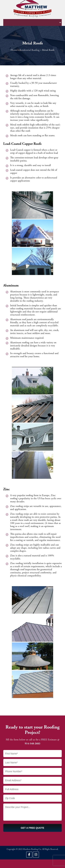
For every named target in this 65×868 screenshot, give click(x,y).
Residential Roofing (29, 50)
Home (14, 50)
